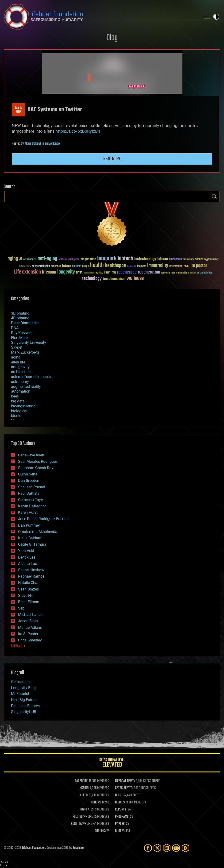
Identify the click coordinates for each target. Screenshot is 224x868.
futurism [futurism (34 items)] (77, 266)
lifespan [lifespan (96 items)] (49, 272)
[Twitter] (157, 848)
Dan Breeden (29, 480)
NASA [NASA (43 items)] (79, 273)
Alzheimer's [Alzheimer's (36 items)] (30, 260)
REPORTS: (121, 810)
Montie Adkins (30, 627)
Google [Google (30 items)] (85, 266)
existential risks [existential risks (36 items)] (41, 266)
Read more (112, 159)
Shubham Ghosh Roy (36, 468)
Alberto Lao (28, 564)
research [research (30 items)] (166, 273)
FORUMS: (100, 831)
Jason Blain (28, 621)
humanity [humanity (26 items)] (132, 266)
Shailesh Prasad (32, 487)
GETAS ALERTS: (124, 788)
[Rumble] (185, 848)
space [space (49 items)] (192, 272)
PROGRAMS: (122, 817)
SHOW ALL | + (18, 646)
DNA (15, 328)
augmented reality (26, 387)
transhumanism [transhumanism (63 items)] (114, 279)
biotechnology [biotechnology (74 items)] (145, 259)
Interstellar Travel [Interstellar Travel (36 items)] (179, 266)
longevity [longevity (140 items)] (66, 272)
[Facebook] (148, 848)
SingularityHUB (24, 712)
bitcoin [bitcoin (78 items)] (163, 259)
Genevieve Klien (31, 455)
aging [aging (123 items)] (13, 259)
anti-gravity (20, 367)
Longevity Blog (23, 688)
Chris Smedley (30, 640)
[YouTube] (176, 848)
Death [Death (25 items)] (28, 266)
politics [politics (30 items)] (99, 273)
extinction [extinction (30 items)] (56, 266)
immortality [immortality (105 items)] (158, 266)
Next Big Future (24, 700)
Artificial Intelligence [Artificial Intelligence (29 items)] (69, 260)
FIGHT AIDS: (87, 810)
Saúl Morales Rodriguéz (38, 461)
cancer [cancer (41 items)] (199, 259)
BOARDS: (120, 802)
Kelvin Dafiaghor (32, 506)
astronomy (20, 382)
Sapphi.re (78, 848)
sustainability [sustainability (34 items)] (204, 273)
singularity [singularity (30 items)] (182, 273)
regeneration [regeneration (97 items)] (149, 272)
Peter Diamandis (25, 323)
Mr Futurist (20, 694)
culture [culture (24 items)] (22, 266)
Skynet (17, 347)
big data (18, 401)
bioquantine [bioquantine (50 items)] (88, 259)
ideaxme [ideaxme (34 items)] (142, 266)
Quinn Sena (28, 474)
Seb (21, 608)
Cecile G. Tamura (32, 544)
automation (21, 391)
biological (19, 411)
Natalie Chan (29, 583)
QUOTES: (120, 831)
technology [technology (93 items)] (92, 279)
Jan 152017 (18, 110)
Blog (112, 38)
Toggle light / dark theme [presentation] (216, 17)
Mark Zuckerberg (25, 352)
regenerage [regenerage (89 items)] (127, 272)
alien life (18, 362)
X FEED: (84, 795)
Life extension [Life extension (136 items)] (27, 272)
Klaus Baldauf (33, 144)
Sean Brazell (28, 589)
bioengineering (23, 406)
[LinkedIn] (167, 848)
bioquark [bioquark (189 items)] (107, 259)
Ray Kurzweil (22, 333)
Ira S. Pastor (28, 634)
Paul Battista (29, 493)
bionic (16, 416)
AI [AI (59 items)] (21, 259)
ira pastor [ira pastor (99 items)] (199, 266)
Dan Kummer (29, 525)
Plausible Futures (25, 706)
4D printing (20, 318)
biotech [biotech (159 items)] (125, 259)
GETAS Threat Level (112, 763)
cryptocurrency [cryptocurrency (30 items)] (211, 260)
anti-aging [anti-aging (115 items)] (47, 259)
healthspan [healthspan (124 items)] (116, 266)
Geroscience (21, 682)
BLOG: (118, 795)
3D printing (20, 313)
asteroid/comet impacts (31, 377)
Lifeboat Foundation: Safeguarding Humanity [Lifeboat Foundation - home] (100, 17)
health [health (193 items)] (97, 265)
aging (16, 357)
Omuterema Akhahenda (38, 532)
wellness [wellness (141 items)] (135, 278)
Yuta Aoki (26, 551)
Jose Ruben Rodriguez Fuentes (44, 519)
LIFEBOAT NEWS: (125, 781)
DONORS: (96, 802)
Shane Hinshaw (31, 570)
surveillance (52, 144)
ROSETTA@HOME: (82, 824)
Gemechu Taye (30, 500)
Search (214, 196)
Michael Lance (30, 615)
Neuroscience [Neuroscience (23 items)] (89, 273)
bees (15, 396)
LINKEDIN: (83, 788)
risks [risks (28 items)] (173, 273)
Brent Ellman (29, 602)
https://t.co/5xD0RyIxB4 (78, 131)
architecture (21, 372)
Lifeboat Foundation (34, 848)
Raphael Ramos (31, 576)
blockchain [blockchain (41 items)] (175, 259)
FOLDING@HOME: (83, 817)
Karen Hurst (28, 512)
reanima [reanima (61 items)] (110, 272)
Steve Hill (26, 596)
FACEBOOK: (82, 781)
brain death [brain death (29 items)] (188, 260)
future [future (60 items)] (66, 266)
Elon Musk (20, 338)
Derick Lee (27, 557)
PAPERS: (120, 824)
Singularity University (29, 342)
